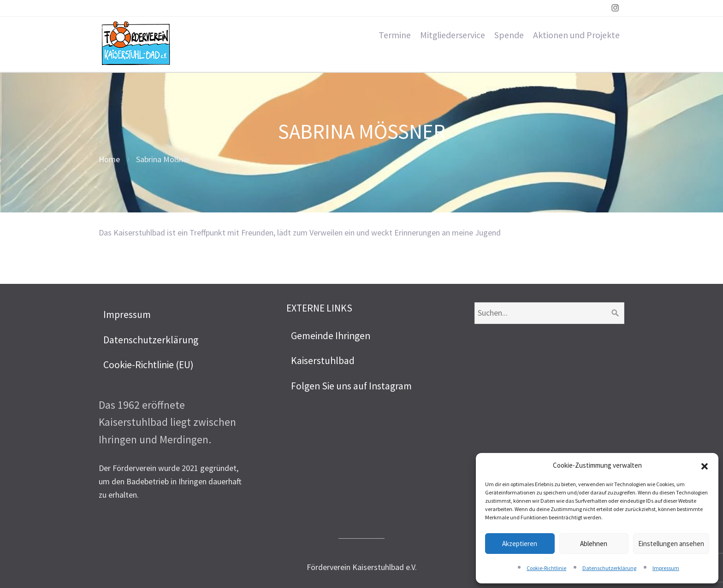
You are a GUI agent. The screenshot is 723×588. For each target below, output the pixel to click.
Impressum (666, 568)
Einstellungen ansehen (671, 544)
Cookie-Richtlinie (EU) (148, 365)
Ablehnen (594, 544)
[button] (705, 465)
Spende (509, 35)
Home (109, 159)
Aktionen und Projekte (576, 35)
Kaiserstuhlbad (323, 361)
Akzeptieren (520, 544)
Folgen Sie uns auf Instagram (351, 386)
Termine (395, 35)
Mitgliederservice (453, 35)
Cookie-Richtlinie (546, 568)
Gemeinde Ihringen (331, 336)
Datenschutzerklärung (609, 568)
